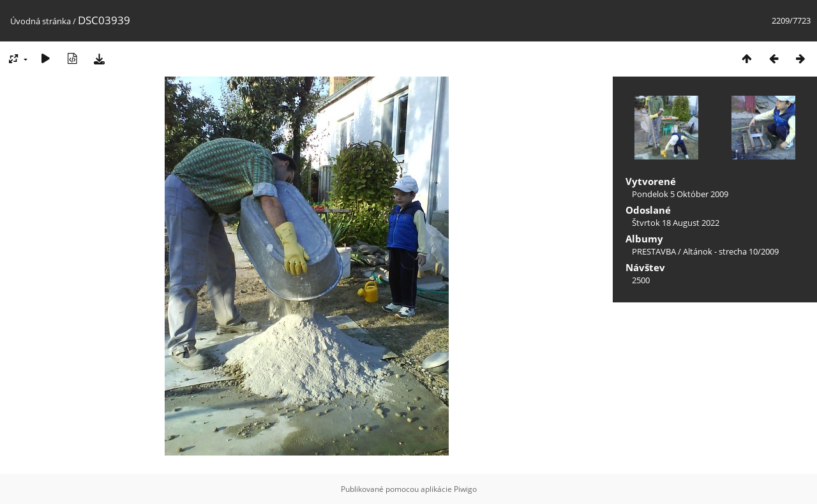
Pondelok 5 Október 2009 (680, 194)
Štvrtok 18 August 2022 (676, 223)
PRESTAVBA (655, 251)
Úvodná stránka (41, 21)
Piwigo (465, 489)
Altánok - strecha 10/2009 (731, 251)
